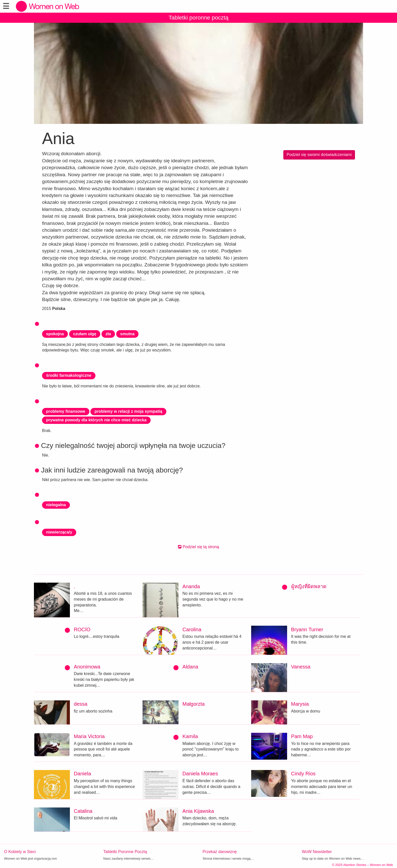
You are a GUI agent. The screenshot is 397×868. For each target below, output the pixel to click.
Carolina (192, 629)
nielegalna (56, 505)
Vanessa (301, 667)
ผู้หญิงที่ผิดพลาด (309, 586)
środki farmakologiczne (69, 375)
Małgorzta (194, 704)
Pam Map (302, 736)
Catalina (83, 811)
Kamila (190, 736)
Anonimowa (87, 667)
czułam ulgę (85, 334)
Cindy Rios (303, 774)
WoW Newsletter (317, 852)
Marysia (300, 704)
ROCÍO (82, 629)
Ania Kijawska (198, 811)
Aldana (190, 667)
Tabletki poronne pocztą (199, 18)
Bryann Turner (307, 629)
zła (108, 334)
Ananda (191, 586)
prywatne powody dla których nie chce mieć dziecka (96, 420)
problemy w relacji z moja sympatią (128, 411)
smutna (127, 334)
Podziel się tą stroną (199, 547)
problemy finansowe (66, 411)
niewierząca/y (59, 532)
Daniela (83, 774)
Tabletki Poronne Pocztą (125, 852)
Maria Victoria (89, 736)
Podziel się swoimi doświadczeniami (319, 155)
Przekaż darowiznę (220, 852)
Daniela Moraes (200, 774)
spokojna (55, 334)
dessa (81, 704)
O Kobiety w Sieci (20, 852)
